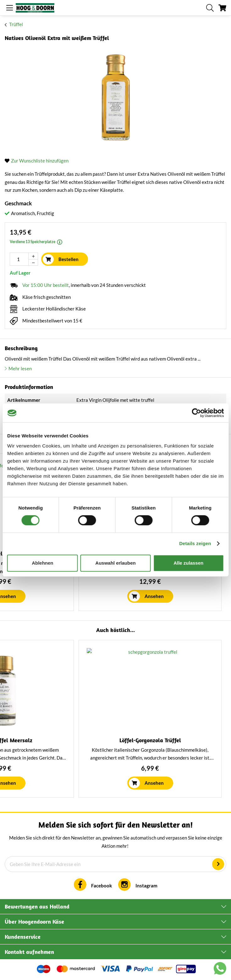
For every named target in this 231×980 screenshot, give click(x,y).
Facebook (102, 886)
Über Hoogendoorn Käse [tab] (34, 922)
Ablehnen (42, 563)
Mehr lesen (20, 368)
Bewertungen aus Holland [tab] (37, 906)
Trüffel (16, 24)
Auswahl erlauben (115, 563)
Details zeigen (195, 543)
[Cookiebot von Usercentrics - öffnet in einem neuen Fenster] (196, 413)
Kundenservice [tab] (23, 937)
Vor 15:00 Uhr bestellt (46, 285)
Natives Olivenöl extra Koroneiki (76, 740)
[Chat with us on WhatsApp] (220, 970)
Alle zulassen (188, 563)
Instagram (146, 886)
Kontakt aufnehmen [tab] (29, 952)
